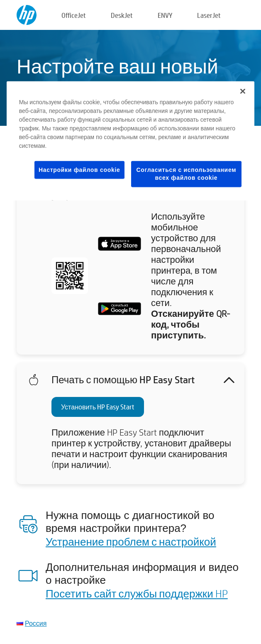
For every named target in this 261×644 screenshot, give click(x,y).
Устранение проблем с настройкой (131, 541)
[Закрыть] (243, 91)
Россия (36, 623)
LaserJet (209, 15)
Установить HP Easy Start (98, 407)
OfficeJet (74, 15)
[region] (131, 141)
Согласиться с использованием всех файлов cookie (187, 174)
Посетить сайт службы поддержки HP (137, 593)
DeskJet (122, 15)
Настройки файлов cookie (79, 169)
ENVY (165, 15)
